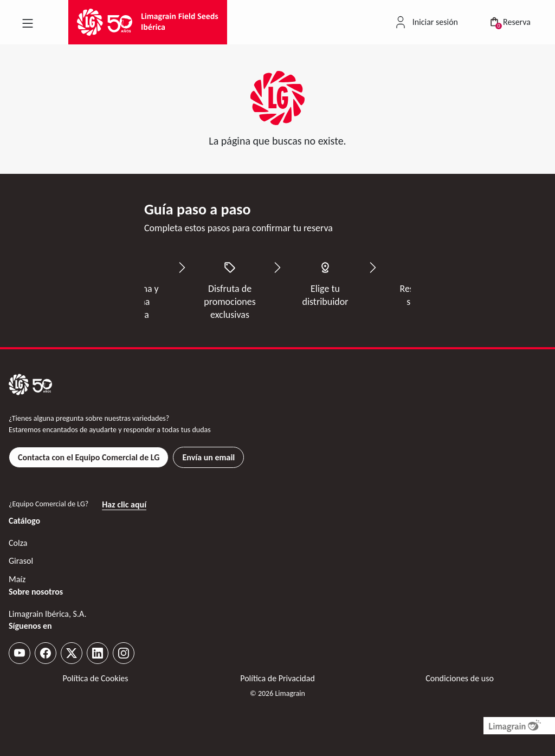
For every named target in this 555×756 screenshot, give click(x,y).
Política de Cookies (95, 678)
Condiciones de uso (460, 678)
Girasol (21, 561)
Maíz (17, 579)
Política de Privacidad (277, 678)
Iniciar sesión (435, 22)
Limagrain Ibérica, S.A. (47, 614)
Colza (18, 543)
